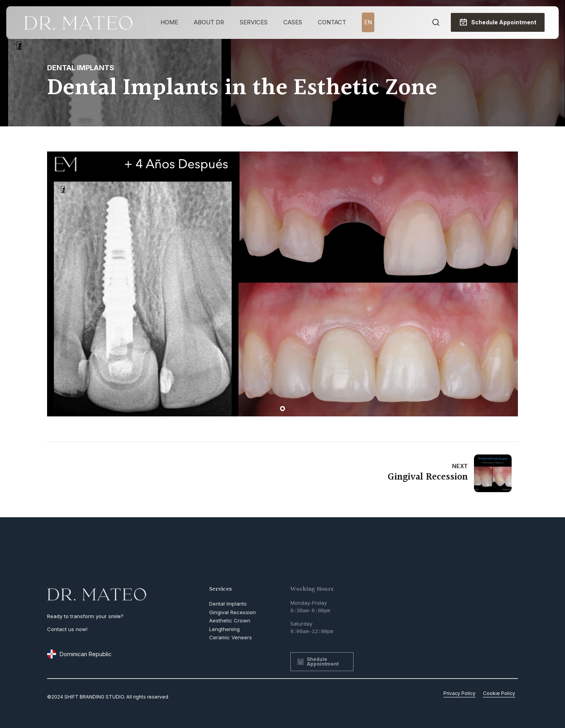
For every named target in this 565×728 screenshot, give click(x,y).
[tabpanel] (282, 284)
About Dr (209, 22)
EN (368, 22)
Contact (332, 22)
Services (254, 22)
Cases (293, 22)
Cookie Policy (499, 693)
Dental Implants (81, 68)
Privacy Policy (459, 693)
